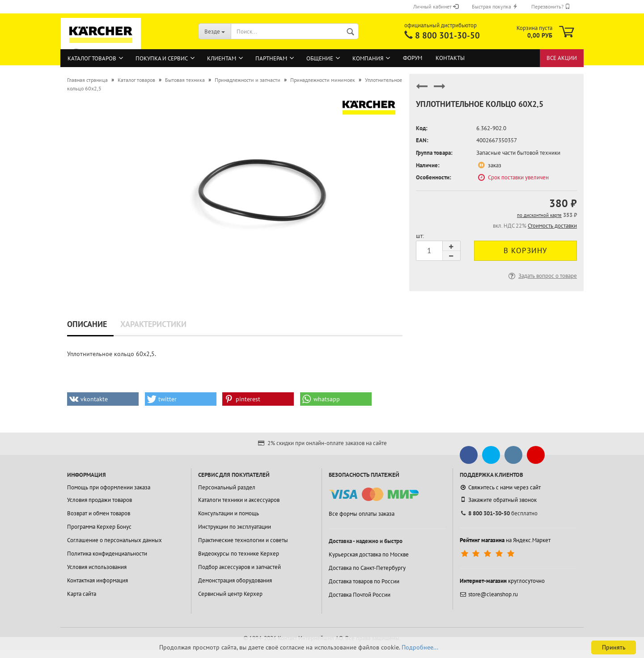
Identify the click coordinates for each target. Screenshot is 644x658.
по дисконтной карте (539, 215)
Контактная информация (97, 580)
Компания (368, 58)
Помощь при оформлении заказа (109, 487)
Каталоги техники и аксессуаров (239, 500)
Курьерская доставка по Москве (369, 554)
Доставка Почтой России (360, 595)
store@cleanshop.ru (489, 594)
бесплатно (499, 513)
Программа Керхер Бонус (99, 527)
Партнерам (271, 58)
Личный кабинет (436, 6)
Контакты (450, 58)
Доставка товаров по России (364, 581)
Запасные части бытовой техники (518, 153)
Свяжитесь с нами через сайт (500, 487)
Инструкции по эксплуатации (235, 527)
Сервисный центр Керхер (230, 594)
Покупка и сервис (162, 58)
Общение (320, 58)
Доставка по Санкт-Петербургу (367, 568)
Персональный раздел (227, 487)
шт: (420, 236)
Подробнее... (420, 647)
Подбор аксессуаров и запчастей (239, 567)
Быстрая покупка (495, 6)
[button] (103, 399)
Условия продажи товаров (100, 500)
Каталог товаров (92, 58)
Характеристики (153, 324)
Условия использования (97, 567)
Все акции (562, 58)
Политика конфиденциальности (107, 554)
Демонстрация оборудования (235, 580)
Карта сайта (82, 594)
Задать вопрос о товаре (542, 276)
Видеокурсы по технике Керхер (239, 554)
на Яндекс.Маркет (505, 540)
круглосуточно (502, 581)
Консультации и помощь (229, 513)
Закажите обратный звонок (498, 500)
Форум (413, 58)
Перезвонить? (551, 6)
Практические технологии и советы (243, 540)
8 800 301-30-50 (447, 35)
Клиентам (222, 58)
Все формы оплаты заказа (362, 514)
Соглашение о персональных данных (114, 540)
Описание (87, 324)
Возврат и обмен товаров (99, 513)
